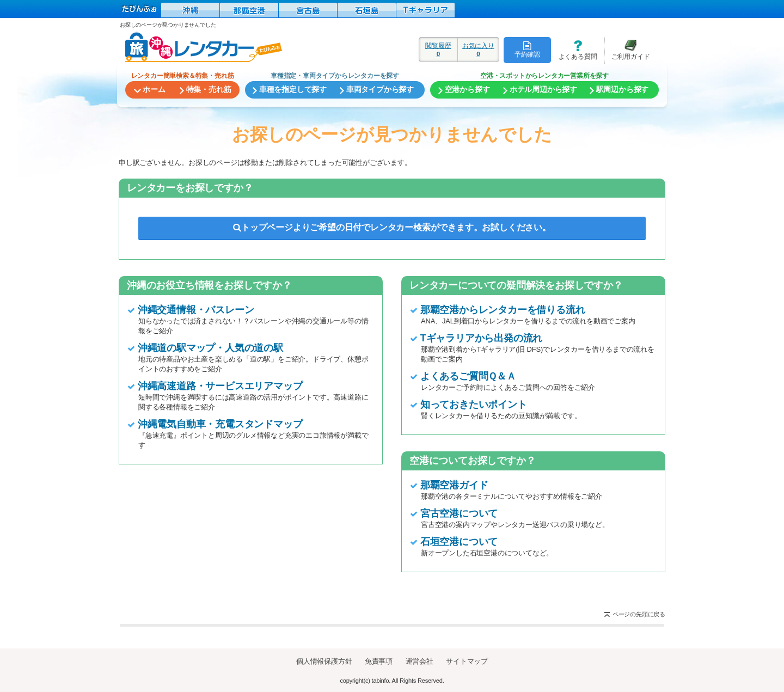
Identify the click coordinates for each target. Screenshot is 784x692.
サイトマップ (467, 661)
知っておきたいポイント (474, 405)
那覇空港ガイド (454, 485)
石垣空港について (459, 542)
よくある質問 (574, 50)
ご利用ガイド (627, 50)
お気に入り (478, 50)
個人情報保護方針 (324, 661)
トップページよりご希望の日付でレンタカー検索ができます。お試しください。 (392, 227)
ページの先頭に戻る (639, 614)
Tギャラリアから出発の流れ (481, 338)
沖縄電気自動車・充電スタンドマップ (220, 424)
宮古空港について (459, 513)
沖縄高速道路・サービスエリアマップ (220, 386)
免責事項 (379, 661)
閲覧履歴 (438, 50)
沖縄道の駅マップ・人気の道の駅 (210, 348)
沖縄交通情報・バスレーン (196, 310)
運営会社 (419, 661)
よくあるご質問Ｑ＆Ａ (468, 376)
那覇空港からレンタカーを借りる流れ (503, 310)
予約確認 (527, 50)
